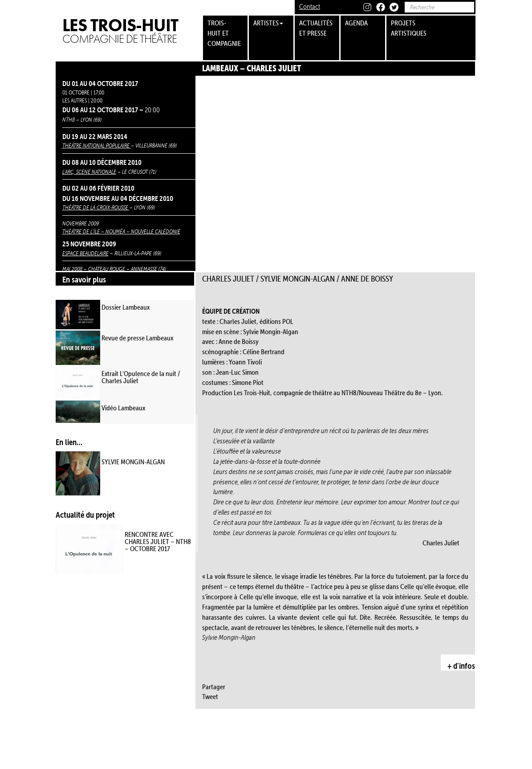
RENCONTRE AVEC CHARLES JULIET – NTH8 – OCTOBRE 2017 (158, 541)
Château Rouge (107, 269)
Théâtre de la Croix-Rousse (96, 207)
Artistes (268, 23)
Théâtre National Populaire (97, 145)
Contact (310, 6)
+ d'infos (461, 666)
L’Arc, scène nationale (89, 172)
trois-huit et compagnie (224, 33)
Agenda (356, 23)
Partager (214, 687)
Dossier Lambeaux (126, 307)
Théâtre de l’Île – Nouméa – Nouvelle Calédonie (121, 231)
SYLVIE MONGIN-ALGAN (133, 462)
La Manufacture (82, 731)
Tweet (210, 696)
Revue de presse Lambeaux (137, 338)
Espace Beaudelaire (85, 253)
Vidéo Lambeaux (123, 408)
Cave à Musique (123, 709)
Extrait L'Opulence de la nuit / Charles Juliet (141, 377)
